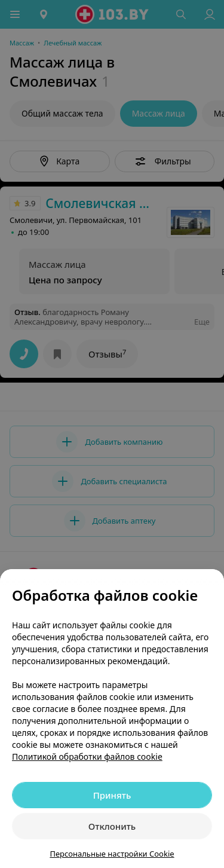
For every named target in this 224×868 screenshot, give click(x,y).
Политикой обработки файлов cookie (87, 757)
